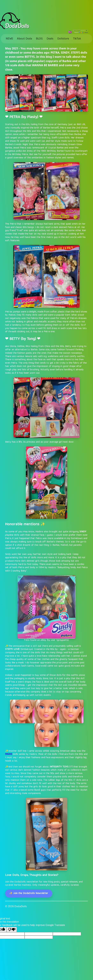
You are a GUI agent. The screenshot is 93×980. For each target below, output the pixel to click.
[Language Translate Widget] (80, 30)
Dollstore (63, 39)
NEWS (9, 39)
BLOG (39, 39)
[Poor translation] (12, 930)
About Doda (24, 39)
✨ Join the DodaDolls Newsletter (29, 893)
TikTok (77, 39)
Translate (83, 32)
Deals (50, 39)
